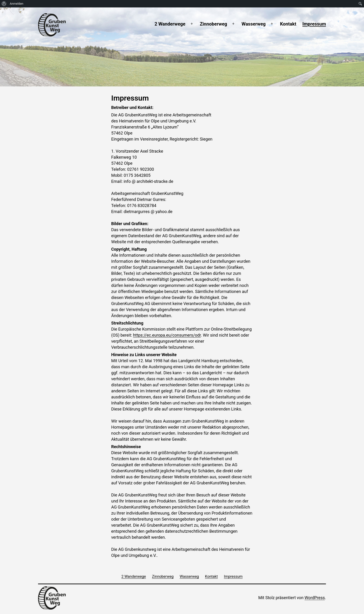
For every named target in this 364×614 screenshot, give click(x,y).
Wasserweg (253, 24)
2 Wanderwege (170, 24)
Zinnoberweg (214, 24)
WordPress (315, 598)
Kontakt (288, 24)
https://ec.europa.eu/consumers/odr (167, 335)
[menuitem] (4, 4)
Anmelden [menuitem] (17, 4)
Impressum (314, 24)
